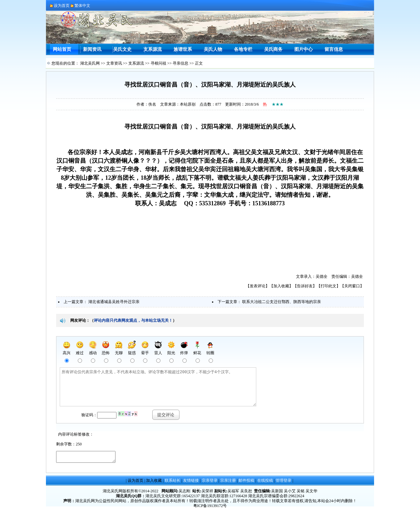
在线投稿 (265, 482)
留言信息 (334, 49)
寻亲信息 (180, 63)
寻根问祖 (158, 63)
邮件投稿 (246, 482)
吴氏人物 (213, 49)
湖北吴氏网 (90, 63)
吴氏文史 (122, 49)
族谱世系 (183, 49)
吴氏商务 (273, 49)
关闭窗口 (352, 286)
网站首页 (62, 49)
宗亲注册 (228, 482)
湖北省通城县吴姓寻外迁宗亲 (114, 302)
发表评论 (258, 286)
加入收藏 (281, 286)
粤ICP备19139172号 (210, 508)
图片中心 (304, 49)
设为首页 (136, 482)
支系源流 (153, 49)
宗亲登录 (210, 482)
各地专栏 (243, 49)
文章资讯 (114, 63)
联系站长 (173, 482)
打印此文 (328, 286)
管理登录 (283, 482)
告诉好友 (305, 286)
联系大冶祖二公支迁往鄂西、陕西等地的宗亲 (282, 302)
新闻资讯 (92, 49)
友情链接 (191, 482)
